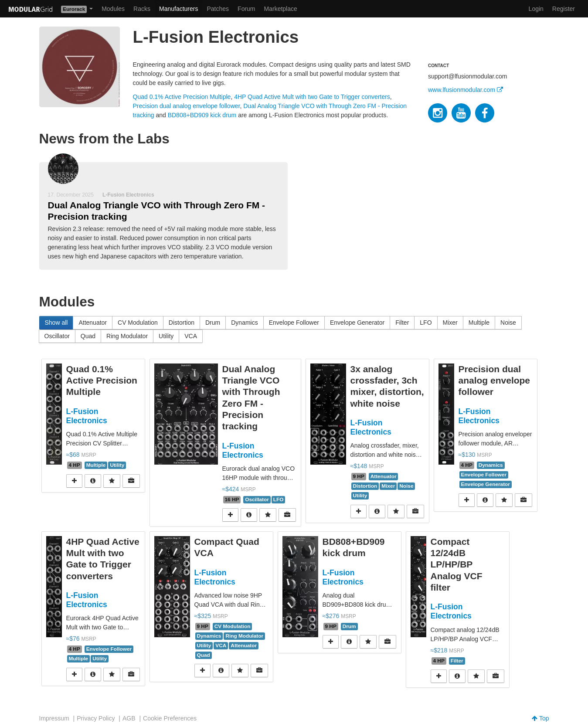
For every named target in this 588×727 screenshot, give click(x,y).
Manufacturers (178, 9)
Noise (508, 323)
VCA (191, 336)
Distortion (182, 323)
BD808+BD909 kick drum (202, 115)
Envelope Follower (294, 323)
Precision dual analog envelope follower (187, 106)
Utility (166, 336)
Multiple (479, 323)
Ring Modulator (127, 336)
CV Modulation (138, 323)
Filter (402, 323)
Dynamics (244, 323)
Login (536, 9)
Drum (213, 323)
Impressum (54, 718)
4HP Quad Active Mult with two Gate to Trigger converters (312, 97)
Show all (56, 323)
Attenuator (93, 323)
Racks (142, 9)
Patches (218, 9)
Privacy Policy (96, 718)
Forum (246, 9)
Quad (88, 336)
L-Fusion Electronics (128, 195)
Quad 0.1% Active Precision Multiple (182, 97)
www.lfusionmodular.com (466, 90)
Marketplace (281, 9)
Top (540, 718)
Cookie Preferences (170, 718)
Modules (113, 9)
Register (564, 9)
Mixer (450, 323)
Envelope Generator (357, 323)
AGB (129, 718)
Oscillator (57, 336)
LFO (426, 323)
